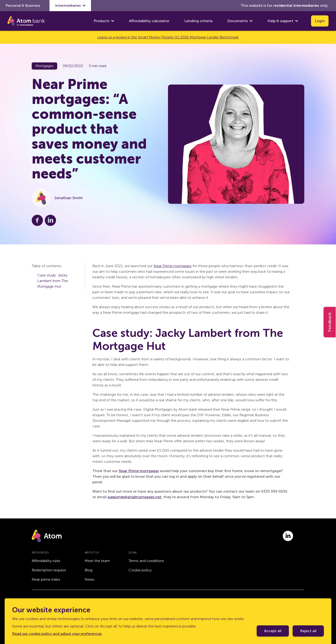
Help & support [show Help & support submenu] (283, 21)
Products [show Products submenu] (104, 21)
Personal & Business (23, 5)
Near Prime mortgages (173, 266)
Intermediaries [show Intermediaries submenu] (70, 6)
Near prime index (46, 579)
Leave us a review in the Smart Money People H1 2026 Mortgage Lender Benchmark (168, 37)
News (90, 579)
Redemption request (49, 570)
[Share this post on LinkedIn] (50, 220)
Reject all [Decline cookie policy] (308, 631)
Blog (89, 570)
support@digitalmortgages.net (135, 497)
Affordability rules (46, 561)
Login (320, 21)
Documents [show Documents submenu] (240, 21)
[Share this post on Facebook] (37, 220)
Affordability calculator (149, 21)
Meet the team (97, 561)
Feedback (330, 322)
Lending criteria (198, 21)
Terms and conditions (146, 561)
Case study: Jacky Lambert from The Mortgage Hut (53, 281)
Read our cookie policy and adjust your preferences (57, 634)
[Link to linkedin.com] (288, 536)
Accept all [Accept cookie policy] (273, 631)
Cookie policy (140, 570)
